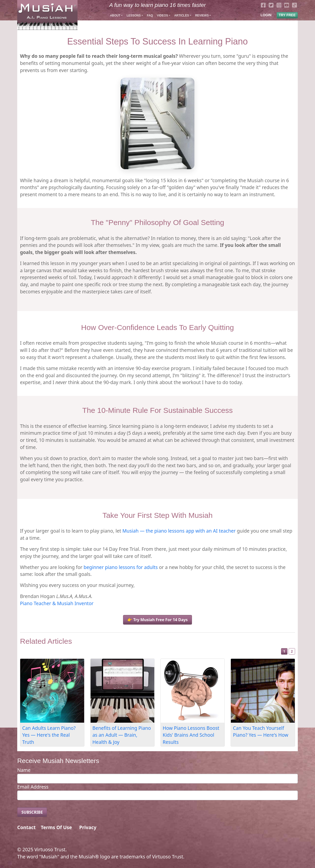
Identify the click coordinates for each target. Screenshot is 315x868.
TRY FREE (287, 15)
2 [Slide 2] (292, 651)
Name (24, 770)
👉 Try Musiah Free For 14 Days (157, 620)
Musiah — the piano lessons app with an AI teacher (179, 531)
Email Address (33, 787)
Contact (26, 827)
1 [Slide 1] (284, 651)
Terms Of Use (56, 827)
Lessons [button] (134, 15)
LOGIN (266, 15)
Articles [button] (182, 15)
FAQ (150, 15)
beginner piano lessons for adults (121, 567)
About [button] (115, 15)
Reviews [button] (202, 15)
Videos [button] (162, 15)
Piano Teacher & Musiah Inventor (57, 603)
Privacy (88, 827)
